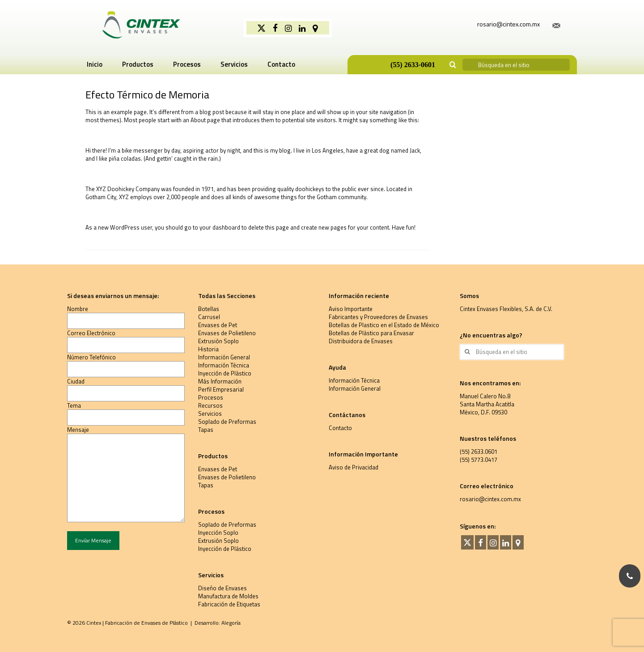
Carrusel (209, 317)
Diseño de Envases (222, 588)
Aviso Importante (351, 309)
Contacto (340, 428)
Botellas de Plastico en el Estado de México (384, 325)
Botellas (209, 309)
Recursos (210, 405)
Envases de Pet (218, 325)
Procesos (211, 397)
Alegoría (231, 623)
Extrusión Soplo (218, 341)
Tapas (206, 430)
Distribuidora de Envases (361, 341)
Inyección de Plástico (225, 373)
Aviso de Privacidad (354, 467)
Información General (224, 357)
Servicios (210, 413)
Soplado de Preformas (227, 422)
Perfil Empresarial (221, 389)
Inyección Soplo (218, 533)
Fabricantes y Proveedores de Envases (378, 317)
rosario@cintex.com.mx (490, 499)
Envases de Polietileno (227, 333)
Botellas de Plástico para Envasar (371, 333)
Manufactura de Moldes (228, 596)
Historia (208, 349)
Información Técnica (224, 365)
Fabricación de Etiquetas (229, 604)
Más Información (220, 381)
